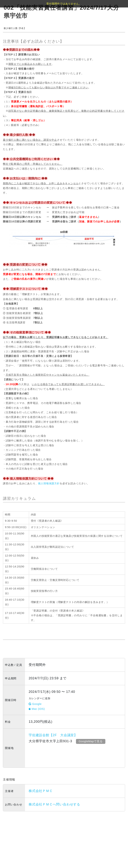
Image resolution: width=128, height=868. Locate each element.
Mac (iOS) (37, 709)
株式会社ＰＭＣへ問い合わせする (54, 804)
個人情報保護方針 (49, 483)
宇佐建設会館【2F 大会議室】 (53, 735)
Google (35, 704)
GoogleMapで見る (91, 741)
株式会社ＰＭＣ (41, 791)
